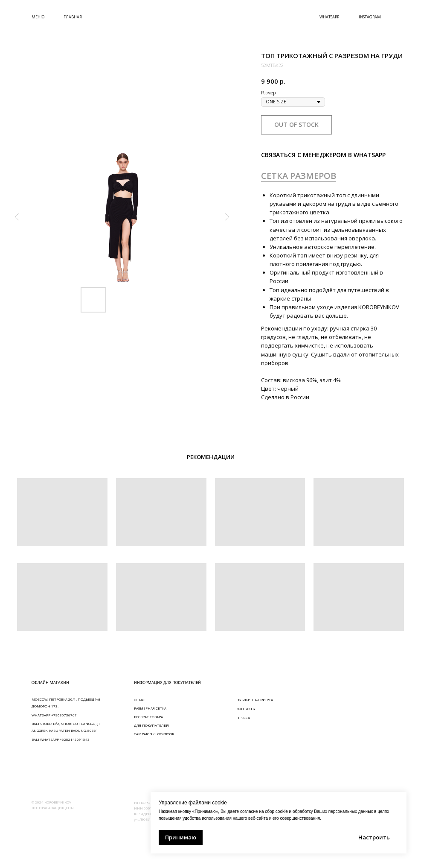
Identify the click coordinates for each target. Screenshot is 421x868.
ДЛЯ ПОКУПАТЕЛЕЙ (151, 725)
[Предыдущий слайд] (17, 217)
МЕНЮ (38, 17)
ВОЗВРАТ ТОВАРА (148, 717)
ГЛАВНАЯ (73, 17)
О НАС (139, 700)
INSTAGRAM (370, 17)
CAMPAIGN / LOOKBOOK (154, 734)
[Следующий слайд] (227, 217)
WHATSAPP (329, 17)
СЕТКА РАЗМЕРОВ (299, 176)
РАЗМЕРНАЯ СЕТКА (150, 708)
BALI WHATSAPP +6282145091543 (61, 739)
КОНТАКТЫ (246, 709)
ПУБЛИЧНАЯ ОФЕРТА (255, 700)
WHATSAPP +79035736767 (54, 715)
